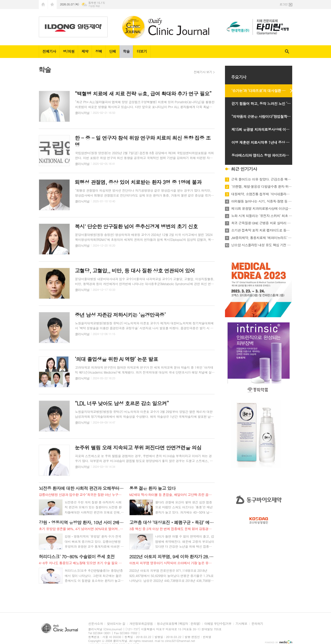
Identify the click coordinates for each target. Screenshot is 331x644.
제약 (85, 51)
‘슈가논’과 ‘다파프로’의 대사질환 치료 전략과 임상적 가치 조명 (264, 91)
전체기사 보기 (203, 72)
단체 (112, 51)
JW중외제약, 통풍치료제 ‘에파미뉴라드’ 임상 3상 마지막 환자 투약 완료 (262, 238)
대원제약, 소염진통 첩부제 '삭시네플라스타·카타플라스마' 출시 (262, 194)
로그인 (284, 4)
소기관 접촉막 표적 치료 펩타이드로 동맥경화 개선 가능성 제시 (262, 230)
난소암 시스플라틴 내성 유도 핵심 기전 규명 (262, 245)
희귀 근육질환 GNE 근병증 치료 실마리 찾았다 (262, 223)
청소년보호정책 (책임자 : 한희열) (179, 624)
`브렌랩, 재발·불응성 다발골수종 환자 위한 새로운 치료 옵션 (262, 187)
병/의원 (69, 51)
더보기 (142, 51)
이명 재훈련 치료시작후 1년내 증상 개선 (262, 142)
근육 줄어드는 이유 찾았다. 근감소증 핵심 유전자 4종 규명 (262, 179)
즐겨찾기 (52, 5)
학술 (126, 51)
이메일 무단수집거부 (218, 624)
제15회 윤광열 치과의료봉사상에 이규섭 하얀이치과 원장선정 (264, 129)
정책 (99, 51)
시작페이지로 (43, 5)
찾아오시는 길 (116, 624)
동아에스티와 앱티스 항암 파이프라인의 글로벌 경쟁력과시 (264, 155)
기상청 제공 (94, 6)
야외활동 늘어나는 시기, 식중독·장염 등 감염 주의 (262, 201)
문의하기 (257, 624)
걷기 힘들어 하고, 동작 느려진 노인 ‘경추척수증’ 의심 (264, 103)
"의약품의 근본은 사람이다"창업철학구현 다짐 (264, 116)
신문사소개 (95, 624)
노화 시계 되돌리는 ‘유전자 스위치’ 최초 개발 (262, 216)
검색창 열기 (287, 52)
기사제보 (241, 624)
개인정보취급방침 (141, 624)
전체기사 (49, 51)
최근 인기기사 (244, 169)
